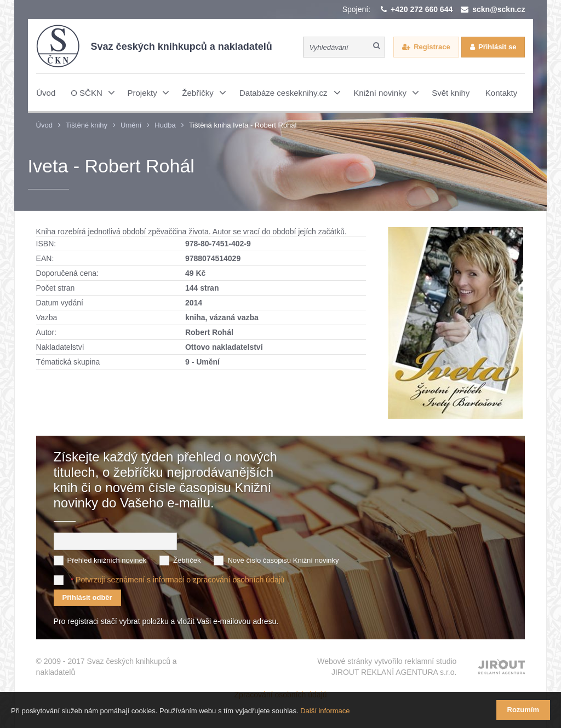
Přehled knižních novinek (107, 560)
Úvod (44, 125)
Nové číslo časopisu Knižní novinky (283, 560)
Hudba (165, 125)
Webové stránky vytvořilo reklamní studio (387, 667)
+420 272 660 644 (422, 9)
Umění (131, 125)
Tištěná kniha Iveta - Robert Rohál (243, 125)
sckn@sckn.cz (499, 9)
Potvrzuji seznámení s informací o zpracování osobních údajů (180, 580)
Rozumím (523, 710)
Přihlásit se (497, 47)
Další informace (325, 711)
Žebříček (187, 560)
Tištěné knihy (87, 125)
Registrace (432, 47)
